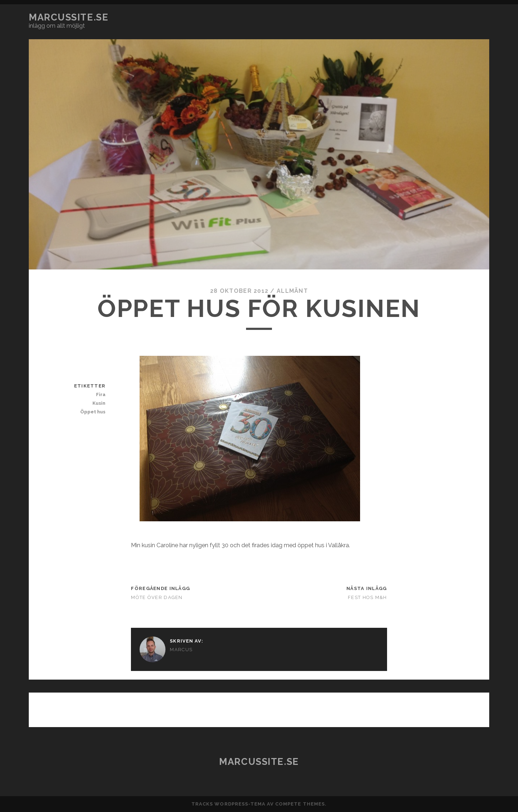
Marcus (181, 650)
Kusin (99, 403)
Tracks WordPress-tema (228, 804)
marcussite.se (69, 17)
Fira (101, 394)
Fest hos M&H (367, 597)
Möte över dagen (157, 597)
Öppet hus (93, 412)
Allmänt (292, 291)
